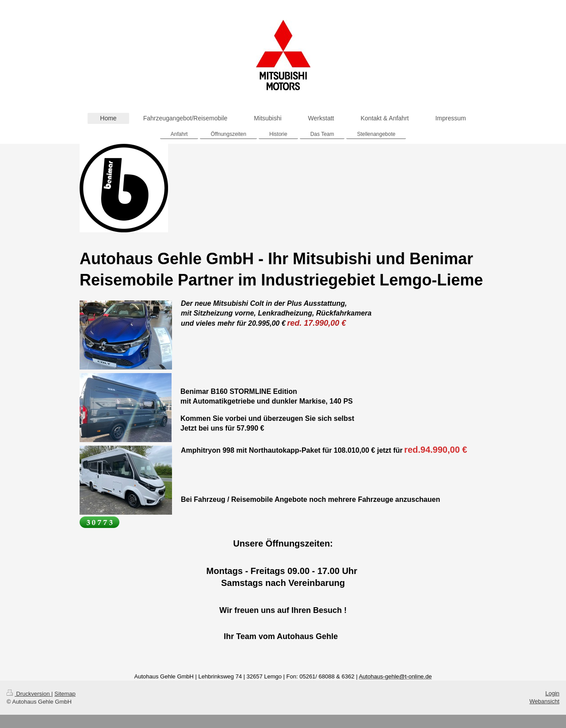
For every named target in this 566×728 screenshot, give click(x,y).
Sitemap (65, 694)
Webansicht (544, 701)
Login (552, 693)
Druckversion (29, 694)
